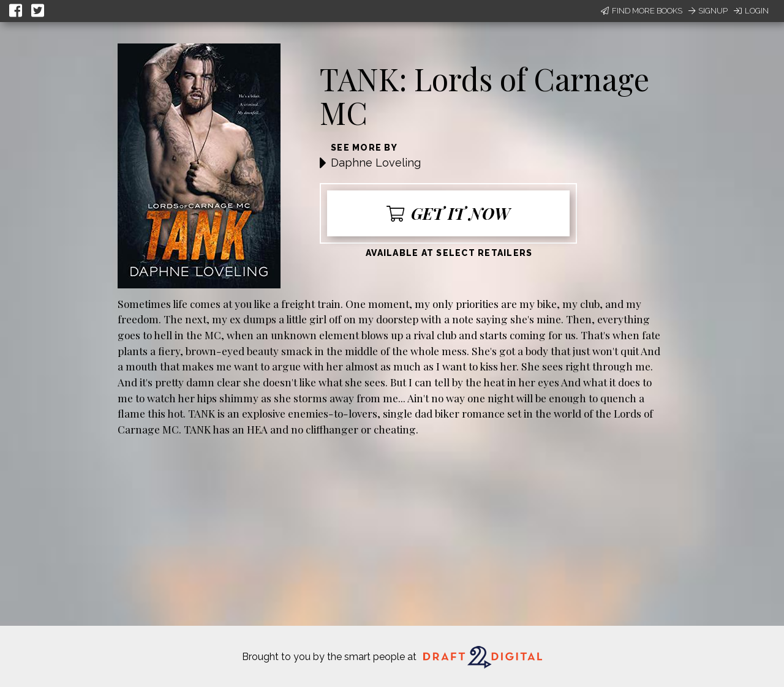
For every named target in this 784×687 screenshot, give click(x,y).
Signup (708, 11)
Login (751, 11)
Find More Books (642, 11)
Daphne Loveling (376, 163)
